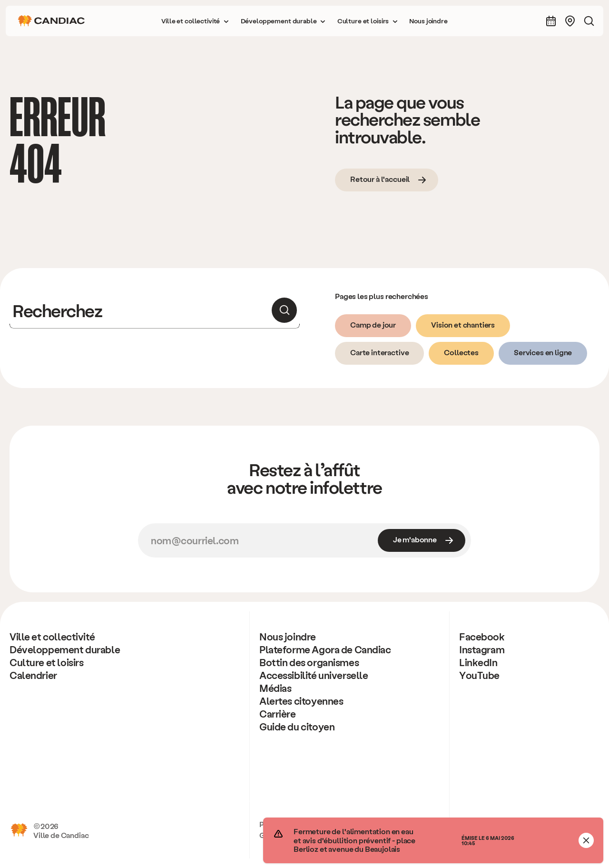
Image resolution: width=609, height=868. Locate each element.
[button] (195, 21)
